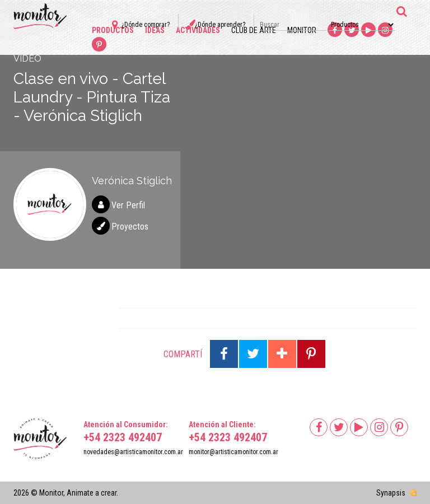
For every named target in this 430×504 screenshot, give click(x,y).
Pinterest (99, 45)
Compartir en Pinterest (311, 354)
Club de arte (254, 30)
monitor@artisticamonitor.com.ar (233, 452)
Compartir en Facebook (224, 354)
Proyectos (130, 227)
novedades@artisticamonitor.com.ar (133, 452)
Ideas (155, 30)
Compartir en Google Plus (282, 354)
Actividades (198, 30)
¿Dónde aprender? (220, 25)
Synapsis (391, 493)
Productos (113, 30)
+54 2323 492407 (123, 437)
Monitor (302, 30)
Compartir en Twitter (253, 354)
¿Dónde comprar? (146, 25)
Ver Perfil (128, 205)
